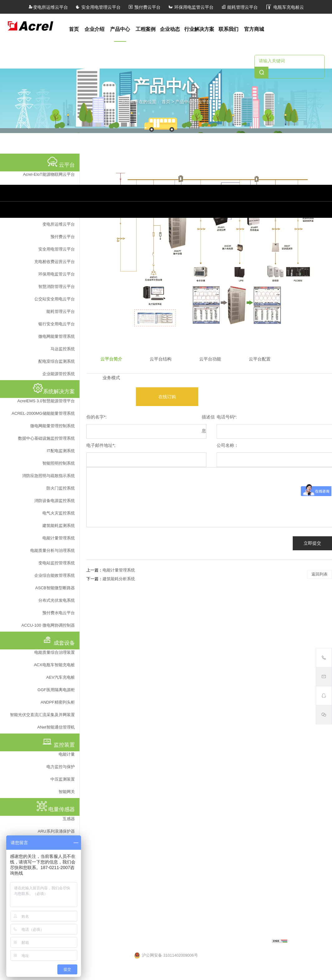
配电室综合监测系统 (57, 361)
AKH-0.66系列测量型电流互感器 (112, 806)
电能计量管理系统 (59, 538)
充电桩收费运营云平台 (55, 262)
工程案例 (146, 29)
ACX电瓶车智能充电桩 (54, 665)
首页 (74, 29)
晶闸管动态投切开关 (240, 614)
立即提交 (312, 543)
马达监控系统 (63, 349)
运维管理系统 (95, 631)
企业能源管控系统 (59, 374)
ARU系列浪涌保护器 (56, 831)
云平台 (204, 101)
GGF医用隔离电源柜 (56, 690)
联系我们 (229, 29)
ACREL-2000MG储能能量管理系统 (43, 413)
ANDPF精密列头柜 (58, 702)
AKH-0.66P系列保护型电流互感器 (113, 815)
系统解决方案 (165, 586)
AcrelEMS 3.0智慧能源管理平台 (46, 401)
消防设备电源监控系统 (55, 501)
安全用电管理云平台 (98, 7)
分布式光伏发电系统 (57, 600)
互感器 (69, 819)
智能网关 (67, 792)
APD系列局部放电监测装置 (246, 702)
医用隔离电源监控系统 (103, 640)
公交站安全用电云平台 (55, 299)
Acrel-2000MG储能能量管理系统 (181, 640)
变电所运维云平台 (48, 7)
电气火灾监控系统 (59, 513)
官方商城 (254, 29)
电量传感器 (94, 770)
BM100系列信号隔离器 (103, 781)
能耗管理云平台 (239, 7)
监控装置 (230, 674)
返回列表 (320, 574)
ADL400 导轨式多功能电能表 (247, 727)
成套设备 (230, 586)
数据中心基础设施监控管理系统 (46, 438)
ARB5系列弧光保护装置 (243, 761)
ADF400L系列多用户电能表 (246, 685)
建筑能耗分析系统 (119, 579)
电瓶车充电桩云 (285, 7)
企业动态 (170, 29)
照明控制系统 (95, 657)
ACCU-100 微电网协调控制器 (48, 625)
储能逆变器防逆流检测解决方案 (180, 648)
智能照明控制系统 (59, 463)
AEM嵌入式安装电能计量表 (246, 694)
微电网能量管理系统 (57, 336)
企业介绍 (94, 29)
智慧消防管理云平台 (57, 287)
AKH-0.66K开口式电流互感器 (109, 840)
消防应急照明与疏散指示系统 (48, 476)
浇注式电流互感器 (99, 849)
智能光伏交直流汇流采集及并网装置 (42, 715)
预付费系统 (93, 673)
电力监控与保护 (61, 767)
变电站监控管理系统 (57, 563)
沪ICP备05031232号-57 (202, 942)
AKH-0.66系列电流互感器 (106, 857)
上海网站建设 (259, 942)
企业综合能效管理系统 (55, 575)
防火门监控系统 (61, 488)
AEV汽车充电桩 (60, 677)
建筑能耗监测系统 (59, 526)
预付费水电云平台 (59, 613)
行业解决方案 (199, 29)
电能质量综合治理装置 (55, 652)
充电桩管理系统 (97, 648)
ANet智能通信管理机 (56, 727)
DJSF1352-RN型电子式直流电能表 (252, 719)
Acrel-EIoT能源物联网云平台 (49, 174)
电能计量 (67, 754)
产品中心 (120, 29)
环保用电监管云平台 (191, 7)
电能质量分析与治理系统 (53, 550)
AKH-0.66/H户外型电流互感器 (110, 790)
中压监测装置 (63, 779)
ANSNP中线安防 (236, 606)
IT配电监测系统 (61, 451)
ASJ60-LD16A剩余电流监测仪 (248, 744)
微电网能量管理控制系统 (53, 426)
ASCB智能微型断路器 (55, 588)
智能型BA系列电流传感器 (106, 798)
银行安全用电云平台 (57, 324)
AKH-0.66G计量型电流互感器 (109, 832)
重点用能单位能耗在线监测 (176, 657)
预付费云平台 (144, 7)
